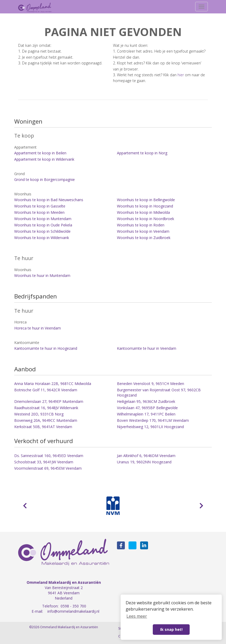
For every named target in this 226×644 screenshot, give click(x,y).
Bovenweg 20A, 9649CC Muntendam (46, 420)
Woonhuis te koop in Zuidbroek (144, 238)
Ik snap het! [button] (171, 629)
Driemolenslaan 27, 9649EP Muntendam (49, 401)
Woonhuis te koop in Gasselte (40, 206)
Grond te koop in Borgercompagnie (45, 179)
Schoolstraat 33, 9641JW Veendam (44, 462)
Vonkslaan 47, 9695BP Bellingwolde (147, 408)
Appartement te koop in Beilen (40, 153)
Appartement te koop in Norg (142, 153)
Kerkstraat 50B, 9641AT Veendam (43, 427)
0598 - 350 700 (73, 606)
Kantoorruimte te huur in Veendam (147, 348)
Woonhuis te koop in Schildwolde (42, 231)
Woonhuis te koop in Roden (141, 225)
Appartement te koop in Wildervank (44, 159)
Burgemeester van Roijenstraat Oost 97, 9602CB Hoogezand (159, 392)
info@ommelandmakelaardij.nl (73, 611)
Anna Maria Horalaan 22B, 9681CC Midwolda (53, 384)
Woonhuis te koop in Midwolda (143, 212)
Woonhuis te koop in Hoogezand (145, 206)
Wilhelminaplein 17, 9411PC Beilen (146, 414)
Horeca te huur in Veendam (38, 328)
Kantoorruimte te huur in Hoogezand (46, 348)
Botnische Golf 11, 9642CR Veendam (46, 390)
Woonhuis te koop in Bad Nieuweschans (49, 200)
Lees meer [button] (137, 616)
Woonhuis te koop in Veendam (143, 231)
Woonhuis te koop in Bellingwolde (146, 200)
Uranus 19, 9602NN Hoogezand (144, 462)
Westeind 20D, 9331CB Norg (39, 414)
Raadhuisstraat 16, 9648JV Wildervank (46, 408)
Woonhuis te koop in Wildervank (42, 238)
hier (181, 75)
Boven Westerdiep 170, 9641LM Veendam (153, 420)
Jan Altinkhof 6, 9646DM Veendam (146, 456)
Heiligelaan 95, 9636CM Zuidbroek (146, 401)
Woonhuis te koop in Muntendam (43, 219)
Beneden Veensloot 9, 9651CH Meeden (151, 384)
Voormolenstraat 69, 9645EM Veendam (48, 468)
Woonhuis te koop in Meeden (39, 212)
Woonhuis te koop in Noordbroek (146, 219)
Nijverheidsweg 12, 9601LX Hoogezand (150, 427)
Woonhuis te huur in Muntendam (42, 275)
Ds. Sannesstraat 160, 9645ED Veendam (49, 456)
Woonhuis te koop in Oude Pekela (43, 225)
